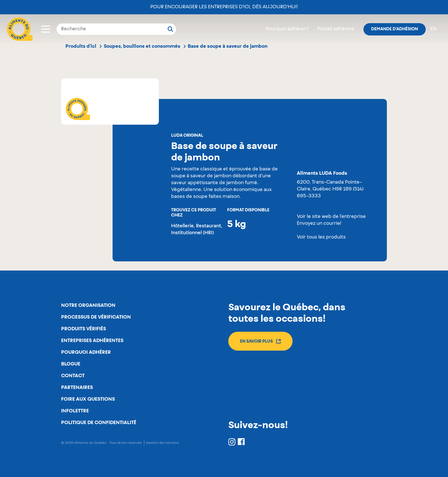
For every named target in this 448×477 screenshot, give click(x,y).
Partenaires (77, 387)
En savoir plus (260, 341)
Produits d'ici (81, 46)
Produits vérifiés (84, 329)
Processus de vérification (96, 317)
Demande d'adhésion (395, 29)
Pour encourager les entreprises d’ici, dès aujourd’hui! (224, 7)
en (433, 29)
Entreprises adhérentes (92, 341)
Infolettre (75, 411)
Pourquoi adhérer (86, 352)
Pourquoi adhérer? (287, 29)
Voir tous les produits (321, 237)
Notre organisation (88, 305)
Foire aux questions (88, 399)
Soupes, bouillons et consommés (142, 46)
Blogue (71, 364)
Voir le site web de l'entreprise (331, 217)
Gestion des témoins (162, 443)
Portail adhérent (336, 29)
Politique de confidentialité (99, 423)
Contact (73, 376)
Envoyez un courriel (319, 224)
